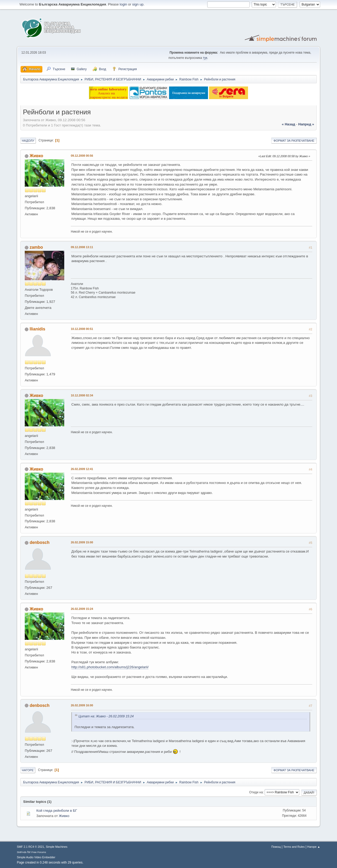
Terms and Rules (294, 847)
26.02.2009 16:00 (82, 705)
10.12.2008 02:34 (82, 395)
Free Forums (39, 852)
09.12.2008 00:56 (82, 156)
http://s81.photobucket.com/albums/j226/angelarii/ (110, 667)
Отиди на (256, 792)
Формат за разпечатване (294, 141)
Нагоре (28, 770)
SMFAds (22, 852)
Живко (36, 156)
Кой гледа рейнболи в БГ (57, 811)
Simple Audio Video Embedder (36, 857)
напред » (306, 124)
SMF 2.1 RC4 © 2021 (30, 847)
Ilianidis (37, 329)
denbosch (39, 542)
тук (205, 58)
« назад (288, 124)
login (123, 4)
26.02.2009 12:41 (82, 469)
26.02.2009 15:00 (82, 542)
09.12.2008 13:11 (82, 247)
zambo (36, 247)
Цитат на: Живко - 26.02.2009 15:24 (106, 716)
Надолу (28, 141)
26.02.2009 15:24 (82, 609)
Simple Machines (57, 847)
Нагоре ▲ (314, 847)
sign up (138, 4)
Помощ (276, 847)
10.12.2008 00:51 (82, 329)
